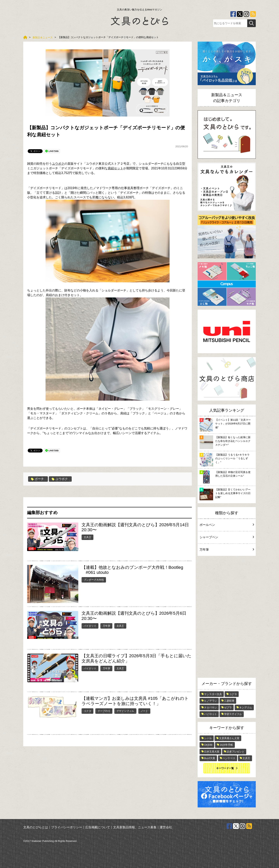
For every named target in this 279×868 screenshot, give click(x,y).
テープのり (104, 711)
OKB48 (208, 745)
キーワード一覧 (225, 768)
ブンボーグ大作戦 (94, 580)
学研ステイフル (233, 714)
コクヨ (87, 711)
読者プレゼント (236, 752)
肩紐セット (115, 168)
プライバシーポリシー (67, 827)
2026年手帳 (226, 745)
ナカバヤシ (211, 707)
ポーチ (37, 479)
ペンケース (229, 758)
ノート (144, 711)
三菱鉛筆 (229, 701)
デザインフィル (125, 711)
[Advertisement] (227, 618)
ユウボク (58, 164)
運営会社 (166, 827)
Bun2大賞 (210, 758)
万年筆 (106, 626)
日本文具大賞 (212, 752)
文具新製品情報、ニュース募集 (135, 827)
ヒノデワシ (211, 701)
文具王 (87, 537)
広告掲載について (98, 827)
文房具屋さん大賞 (229, 738)
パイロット (90, 626)
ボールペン (227, 525)
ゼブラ (228, 707)
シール (208, 738)
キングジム (246, 707)
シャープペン (227, 537)
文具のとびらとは (36, 827)
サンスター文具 (213, 694)
